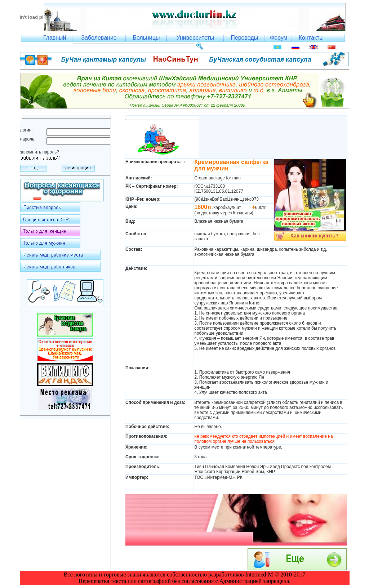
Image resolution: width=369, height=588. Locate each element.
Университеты (195, 38)
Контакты (311, 38)
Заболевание (99, 38)
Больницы (146, 38)
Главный (55, 38)
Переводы (244, 38)
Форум (279, 38)
